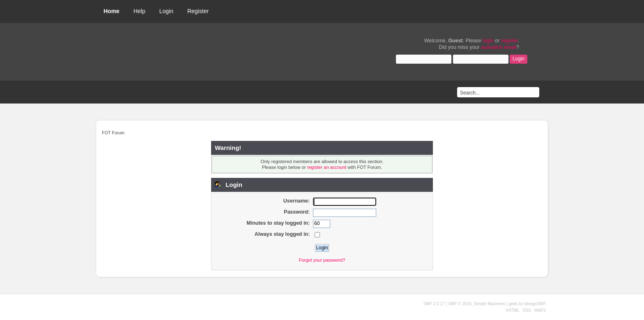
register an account (327, 167)
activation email (499, 47)
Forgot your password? (322, 260)
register (509, 41)
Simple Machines (490, 304)
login (488, 41)
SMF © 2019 (460, 304)
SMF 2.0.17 (434, 304)
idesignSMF (535, 304)
